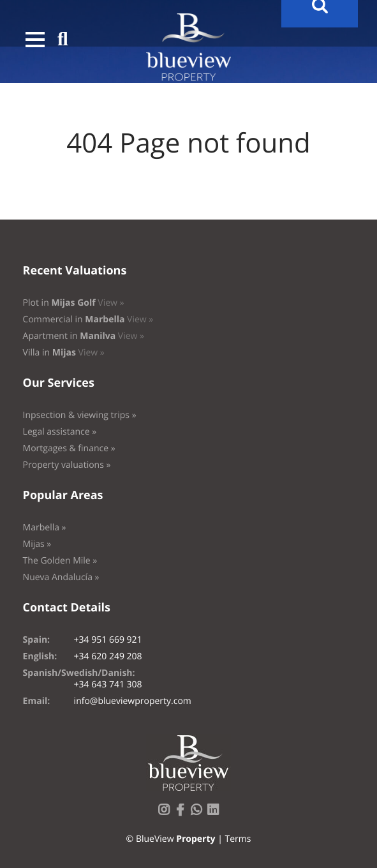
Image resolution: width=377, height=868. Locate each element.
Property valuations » (67, 465)
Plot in (74, 303)
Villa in (64, 353)
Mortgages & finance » (69, 448)
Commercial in (88, 319)
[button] (35, 40)
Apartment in (84, 336)
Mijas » (37, 544)
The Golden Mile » (60, 561)
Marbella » (45, 528)
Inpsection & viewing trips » (80, 415)
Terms (238, 839)
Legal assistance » (60, 432)
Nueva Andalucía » (61, 577)
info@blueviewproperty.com (133, 701)
